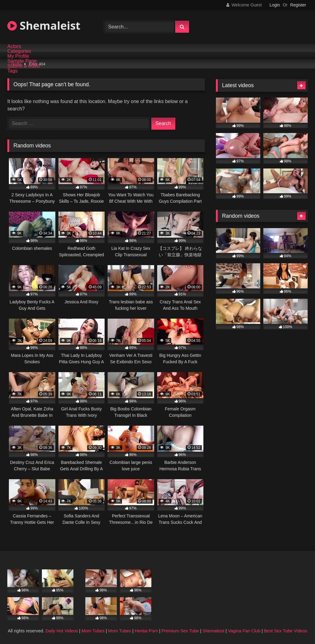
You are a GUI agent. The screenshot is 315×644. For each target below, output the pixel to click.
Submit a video (24, 66)
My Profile (18, 56)
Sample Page (22, 61)
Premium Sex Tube (180, 631)
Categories (19, 51)
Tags (13, 71)
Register (298, 5)
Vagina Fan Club (244, 631)
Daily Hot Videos (62, 631)
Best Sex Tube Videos (285, 631)
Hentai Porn (146, 631)
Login (275, 5)
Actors (14, 46)
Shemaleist (44, 26)
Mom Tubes (93, 631)
